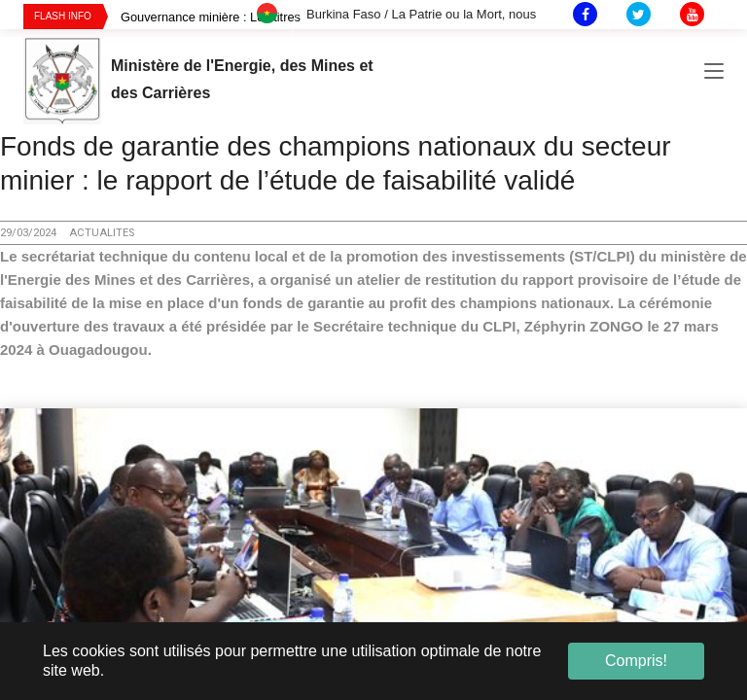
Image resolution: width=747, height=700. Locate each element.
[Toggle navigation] (714, 77)
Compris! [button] (636, 661)
